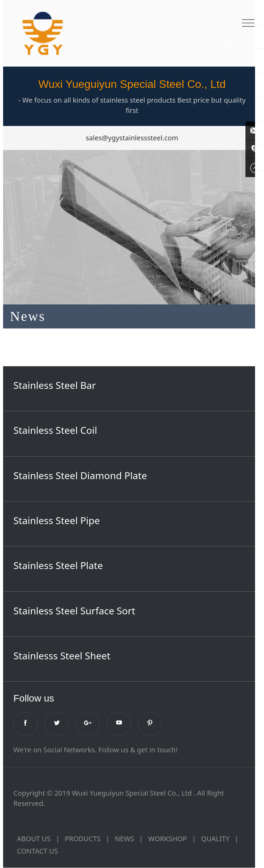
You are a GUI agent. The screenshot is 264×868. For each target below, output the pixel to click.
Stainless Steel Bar (55, 385)
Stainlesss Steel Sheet (62, 656)
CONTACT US (37, 851)
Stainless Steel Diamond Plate (80, 475)
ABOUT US (34, 839)
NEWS (124, 839)
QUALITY (215, 839)
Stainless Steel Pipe (57, 520)
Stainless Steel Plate (58, 565)
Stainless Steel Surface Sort (74, 611)
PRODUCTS (82, 839)
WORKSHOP (167, 839)
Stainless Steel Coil (55, 430)
